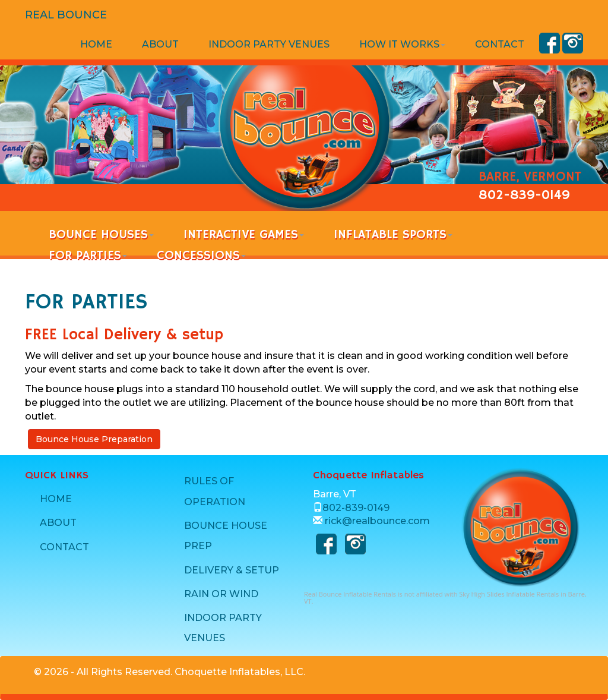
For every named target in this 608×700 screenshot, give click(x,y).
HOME (96, 44)
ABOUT (160, 44)
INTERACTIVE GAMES (244, 235)
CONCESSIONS (201, 256)
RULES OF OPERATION (215, 491)
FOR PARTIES (88, 256)
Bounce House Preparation (94, 439)
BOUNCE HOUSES (101, 235)
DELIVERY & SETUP (232, 570)
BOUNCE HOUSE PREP (226, 536)
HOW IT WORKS (402, 44)
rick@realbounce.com (377, 521)
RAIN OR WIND (221, 594)
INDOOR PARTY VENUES (269, 44)
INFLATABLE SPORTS (393, 235)
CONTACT (500, 44)
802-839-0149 (524, 196)
